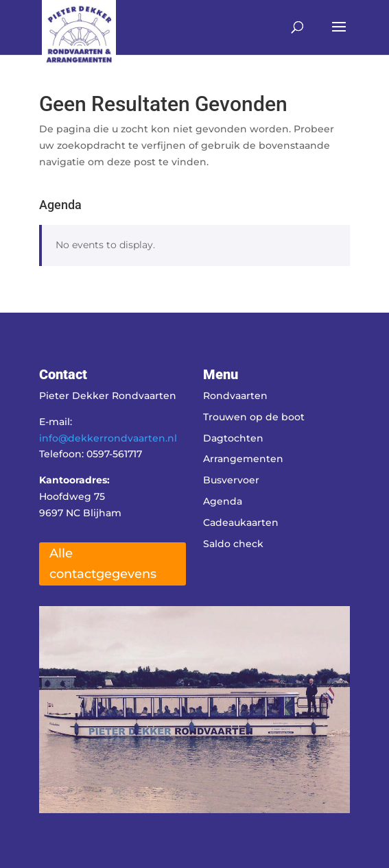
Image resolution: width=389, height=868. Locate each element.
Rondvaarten (235, 396)
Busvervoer (231, 480)
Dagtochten (233, 438)
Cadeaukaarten (241, 522)
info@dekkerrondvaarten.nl (108, 438)
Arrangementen (243, 459)
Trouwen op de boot (254, 417)
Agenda (223, 501)
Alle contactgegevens (103, 564)
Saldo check (233, 544)
